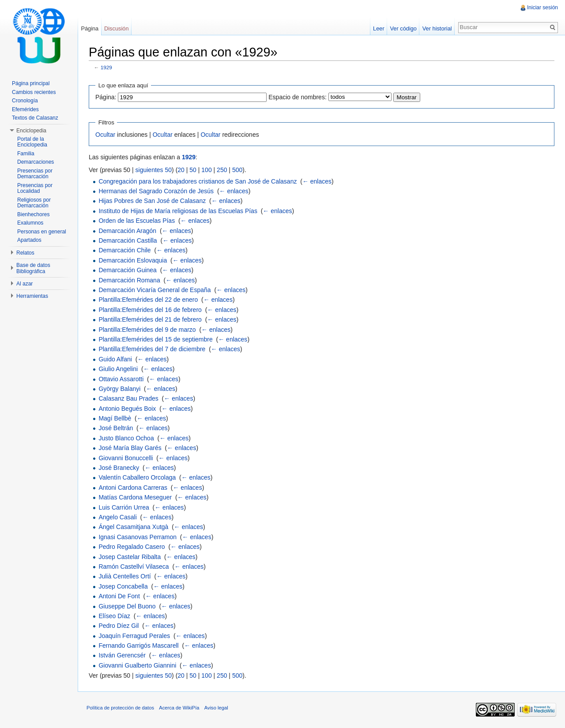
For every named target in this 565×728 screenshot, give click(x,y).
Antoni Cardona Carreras (133, 488)
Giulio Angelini (118, 369)
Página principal (31, 83)
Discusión (116, 28)
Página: (106, 97)
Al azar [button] (24, 284)
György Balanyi (119, 389)
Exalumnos (30, 223)
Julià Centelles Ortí (124, 576)
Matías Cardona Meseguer (135, 497)
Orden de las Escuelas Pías (137, 221)
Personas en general (42, 232)
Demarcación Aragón (127, 231)
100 (206, 170)
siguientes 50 (154, 170)
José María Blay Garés (130, 448)
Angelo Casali (117, 517)
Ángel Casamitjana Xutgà (133, 527)
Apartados (29, 240)
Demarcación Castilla (128, 240)
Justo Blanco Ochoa (126, 438)
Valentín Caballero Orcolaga (137, 477)
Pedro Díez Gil (119, 626)
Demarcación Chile (124, 250)
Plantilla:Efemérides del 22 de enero (148, 300)
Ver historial (437, 28)
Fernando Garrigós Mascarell (138, 645)
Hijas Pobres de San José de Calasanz (152, 201)
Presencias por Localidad (35, 188)
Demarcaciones (36, 162)
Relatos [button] (25, 253)
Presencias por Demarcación (35, 174)
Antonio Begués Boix (127, 409)
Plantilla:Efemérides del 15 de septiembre (155, 339)
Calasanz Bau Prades (128, 398)
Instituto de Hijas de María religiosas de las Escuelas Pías (178, 211)
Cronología (25, 101)
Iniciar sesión (542, 8)
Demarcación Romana (129, 280)
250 (222, 170)
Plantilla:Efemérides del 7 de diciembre (152, 349)
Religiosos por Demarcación (34, 203)
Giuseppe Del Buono (127, 606)
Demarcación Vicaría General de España (154, 290)
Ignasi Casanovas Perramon (137, 537)
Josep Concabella (123, 586)
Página (90, 28)
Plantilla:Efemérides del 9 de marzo (147, 330)
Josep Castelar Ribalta (130, 557)
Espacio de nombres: (298, 97)
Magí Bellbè (115, 418)
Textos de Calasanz (35, 118)
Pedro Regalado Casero (132, 547)
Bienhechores (33, 214)
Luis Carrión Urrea (124, 507)
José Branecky (119, 468)
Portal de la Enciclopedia (32, 142)
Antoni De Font (119, 596)
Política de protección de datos (120, 708)
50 (193, 170)
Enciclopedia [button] (31, 131)
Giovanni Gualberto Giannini (137, 665)
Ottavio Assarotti (121, 379)
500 (237, 170)
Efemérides (25, 109)
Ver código (403, 28)
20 (181, 170)
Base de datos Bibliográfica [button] (33, 268)
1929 (106, 67)
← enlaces (317, 181)
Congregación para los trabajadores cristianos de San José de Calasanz (198, 181)
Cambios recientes (34, 92)
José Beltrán (116, 428)
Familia (26, 154)
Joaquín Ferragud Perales (134, 636)
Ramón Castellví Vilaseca (134, 567)
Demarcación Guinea (128, 270)
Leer (379, 28)
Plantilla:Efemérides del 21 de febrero (150, 319)
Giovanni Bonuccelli (126, 458)
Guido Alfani (115, 359)
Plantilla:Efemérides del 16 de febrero (150, 310)
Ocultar (105, 135)
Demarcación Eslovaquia (133, 260)
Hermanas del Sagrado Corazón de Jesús (156, 191)
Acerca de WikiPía (179, 708)
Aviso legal (216, 708)
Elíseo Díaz (114, 616)
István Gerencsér (122, 655)
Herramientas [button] (32, 296)
